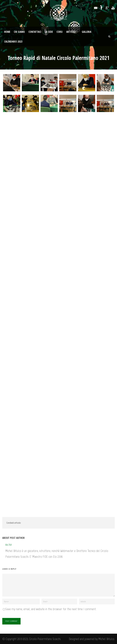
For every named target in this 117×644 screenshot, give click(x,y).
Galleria (87, 32)
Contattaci (35, 32)
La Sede (49, 32)
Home (7, 32)
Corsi (60, 32)
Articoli (71, 32)
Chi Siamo (19, 32)
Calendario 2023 (13, 42)
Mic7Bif (9, 545)
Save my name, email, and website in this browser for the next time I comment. (51, 609)
